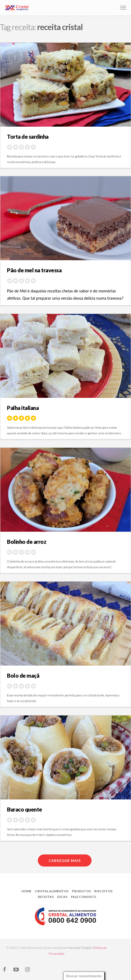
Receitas (46, 897)
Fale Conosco (83, 897)
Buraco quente (25, 809)
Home (26, 891)
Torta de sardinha (28, 137)
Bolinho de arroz (27, 542)
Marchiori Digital (79, 948)
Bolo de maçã (23, 676)
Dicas (62, 897)
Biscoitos (103, 891)
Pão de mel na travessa (34, 270)
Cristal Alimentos (52, 891)
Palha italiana (23, 408)
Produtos (81, 891)
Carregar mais (65, 861)
